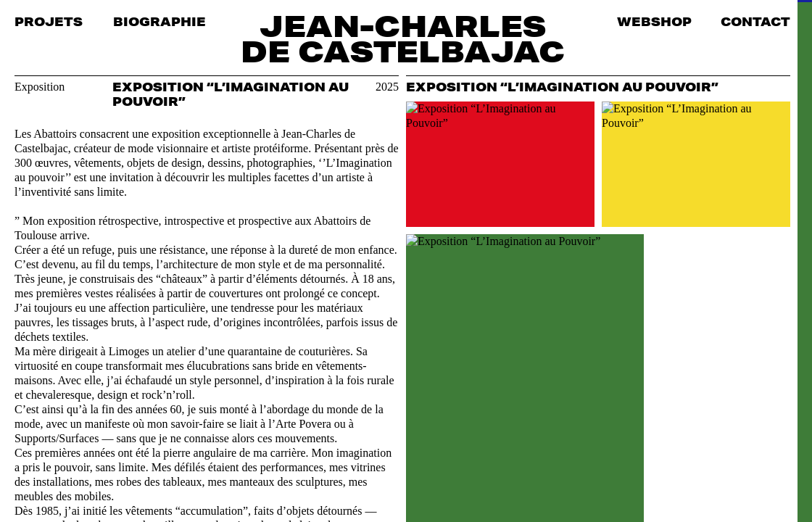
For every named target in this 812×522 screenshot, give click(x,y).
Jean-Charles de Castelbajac (403, 38)
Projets (49, 21)
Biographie (159, 21)
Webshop (654, 21)
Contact (755, 21)
